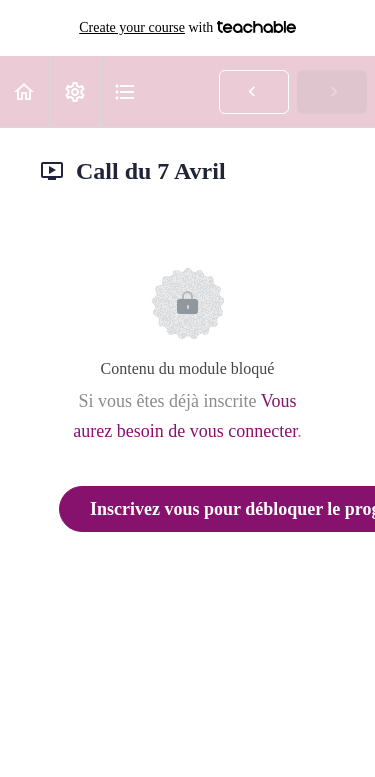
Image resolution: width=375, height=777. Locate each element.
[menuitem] (75, 91)
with (187, 28)
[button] (25, 91)
